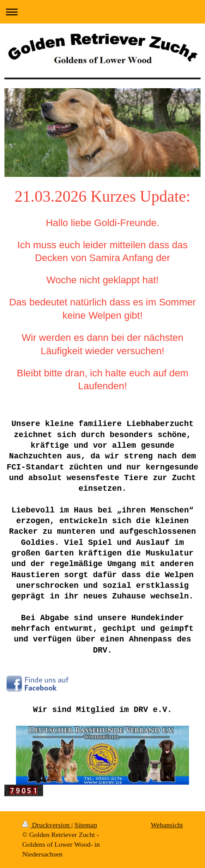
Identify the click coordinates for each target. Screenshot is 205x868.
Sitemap (86, 825)
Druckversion (47, 825)
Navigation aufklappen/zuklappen (102, 12)
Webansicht (167, 825)
